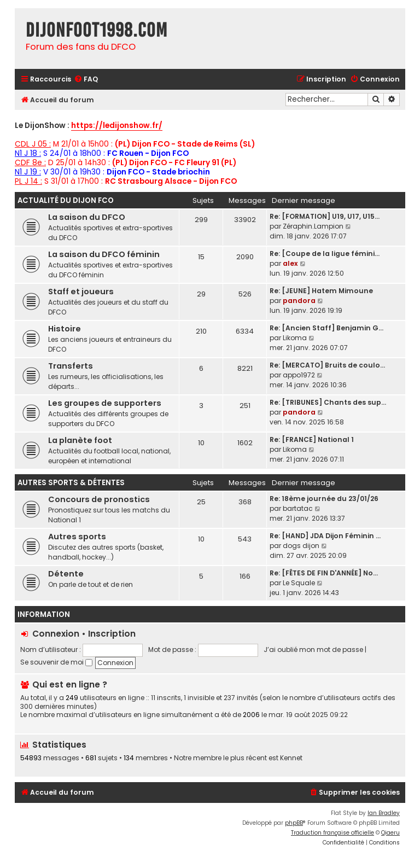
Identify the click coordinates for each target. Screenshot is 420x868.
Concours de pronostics (99, 499)
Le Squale (299, 583)
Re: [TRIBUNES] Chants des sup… (328, 402)
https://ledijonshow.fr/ (117, 126)
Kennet (291, 758)
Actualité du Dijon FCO (66, 200)
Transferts (71, 366)
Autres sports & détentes (71, 483)
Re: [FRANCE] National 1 (312, 439)
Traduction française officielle (332, 833)
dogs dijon (301, 546)
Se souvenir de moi (56, 662)
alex (290, 263)
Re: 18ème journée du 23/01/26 (324, 499)
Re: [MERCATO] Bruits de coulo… (327, 365)
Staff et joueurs (81, 292)
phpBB (294, 823)
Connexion (56, 634)
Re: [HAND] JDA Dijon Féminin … (325, 536)
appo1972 (299, 375)
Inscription (112, 634)
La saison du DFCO (87, 217)
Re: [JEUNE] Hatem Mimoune (321, 291)
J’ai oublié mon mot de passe (313, 649)
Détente (66, 574)
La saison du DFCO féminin (104, 254)
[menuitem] (86, 80)
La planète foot (80, 440)
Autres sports (77, 537)
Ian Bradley (384, 813)
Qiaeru (390, 833)
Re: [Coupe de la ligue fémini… (325, 254)
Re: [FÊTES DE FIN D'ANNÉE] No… (324, 573)
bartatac (298, 508)
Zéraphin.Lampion (313, 226)
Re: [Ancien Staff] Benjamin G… (326, 328)
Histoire (65, 329)
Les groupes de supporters (105, 403)
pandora (299, 301)
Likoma (295, 338)
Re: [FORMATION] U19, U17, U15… (325, 216)
